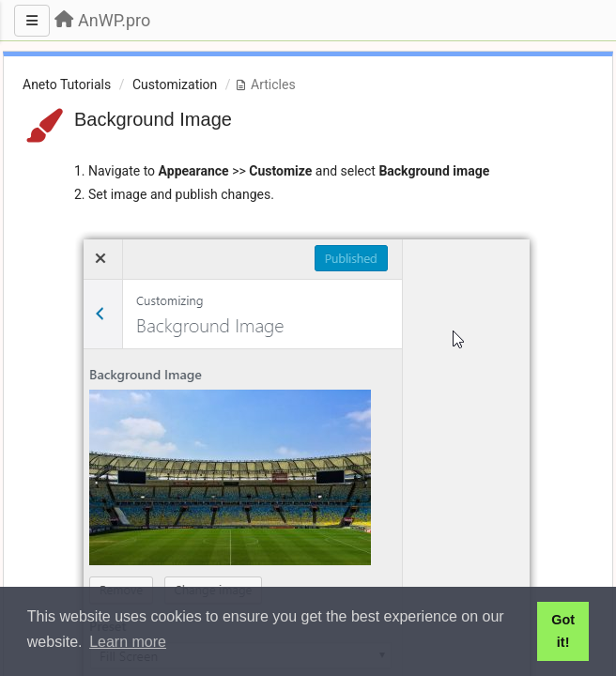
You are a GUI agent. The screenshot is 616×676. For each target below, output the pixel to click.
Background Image (153, 119)
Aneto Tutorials (67, 84)
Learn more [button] (128, 642)
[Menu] (32, 21)
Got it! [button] (563, 631)
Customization (175, 84)
